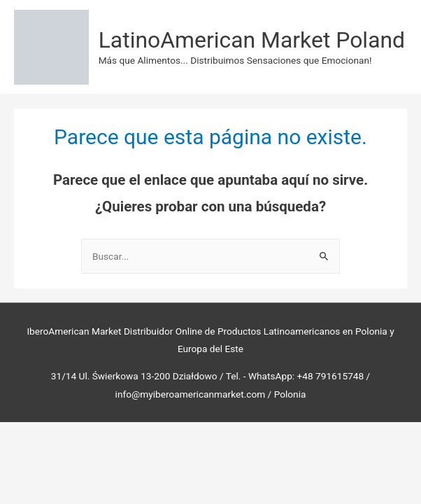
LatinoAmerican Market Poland (252, 40)
